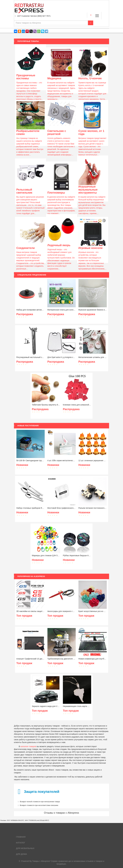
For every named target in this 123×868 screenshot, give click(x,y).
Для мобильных (25, 848)
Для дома (21, 854)
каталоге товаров (28, 746)
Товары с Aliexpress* (41, 861)
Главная (21, 837)
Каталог (21, 843)
